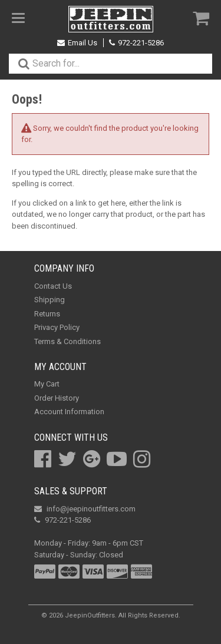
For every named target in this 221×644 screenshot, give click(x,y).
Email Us (77, 43)
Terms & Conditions (67, 341)
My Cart (47, 384)
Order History (57, 398)
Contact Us (53, 286)
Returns (47, 314)
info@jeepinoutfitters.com (85, 509)
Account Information (69, 412)
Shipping (50, 300)
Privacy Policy (57, 327)
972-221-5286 (136, 43)
